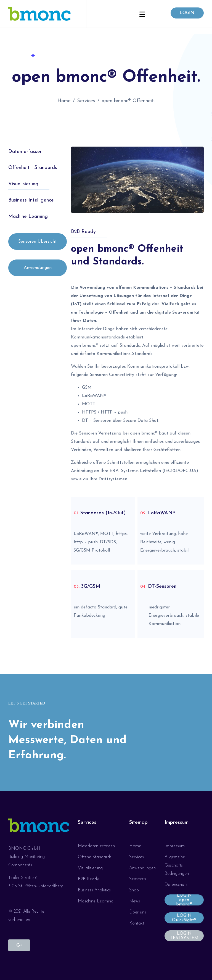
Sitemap (138, 823)
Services (87, 823)
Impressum (177, 823)
